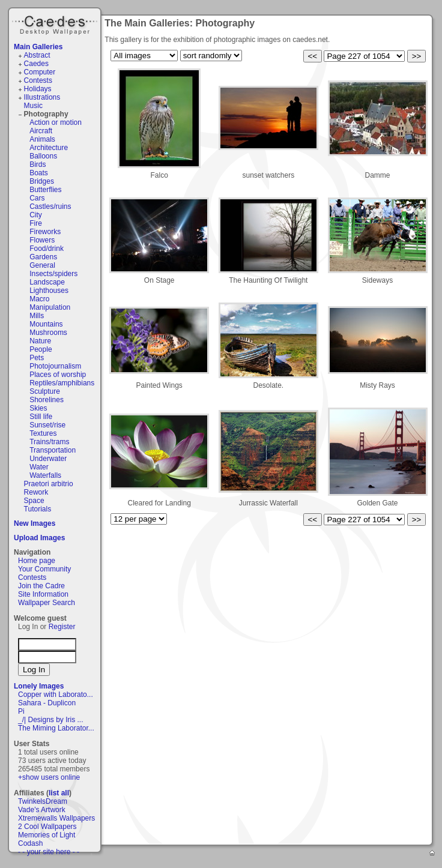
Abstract (37, 55)
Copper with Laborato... (56, 695)
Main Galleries (38, 47)
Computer (40, 72)
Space (34, 501)
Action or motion (56, 122)
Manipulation (50, 307)
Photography (46, 114)
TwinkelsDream (43, 801)
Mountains (46, 324)
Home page (37, 561)
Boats (39, 173)
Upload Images (39, 538)
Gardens (43, 257)
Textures (43, 433)
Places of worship (58, 375)
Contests (38, 80)
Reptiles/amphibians (62, 383)
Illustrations (42, 97)
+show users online (49, 777)
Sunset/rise (47, 425)
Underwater (48, 459)
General (42, 265)
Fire (36, 223)
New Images (35, 523)
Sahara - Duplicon (47, 703)
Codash (30, 843)
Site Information (43, 594)
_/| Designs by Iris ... (51, 720)
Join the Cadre (41, 586)
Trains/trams (49, 442)
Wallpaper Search (47, 603)
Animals (42, 139)
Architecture (49, 148)
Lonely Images (39, 686)
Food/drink (47, 249)
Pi (21, 711)
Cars (37, 198)
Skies (38, 408)
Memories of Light (47, 835)
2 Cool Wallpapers (47, 827)
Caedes (56, 23)
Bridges (42, 181)
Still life (41, 417)
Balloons (43, 156)
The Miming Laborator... (56, 728)
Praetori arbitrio (49, 484)
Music (33, 106)
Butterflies (45, 190)
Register (62, 627)
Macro (39, 299)
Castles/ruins (50, 206)
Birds (38, 164)
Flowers (42, 240)
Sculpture (45, 391)
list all (59, 793)
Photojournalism (55, 366)
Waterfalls (45, 475)
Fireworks (45, 232)
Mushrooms (48, 333)
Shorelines (47, 400)
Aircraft (41, 131)
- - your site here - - (49, 852)
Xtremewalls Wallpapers (56, 818)
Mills (37, 316)
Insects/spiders (53, 274)
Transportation (53, 450)
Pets (37, 358)
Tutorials (38, 509)
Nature (40, 341)
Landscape (47, 282)
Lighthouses (49, 291)
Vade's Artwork (42, 810)
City (36, 215)
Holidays (38, 89)
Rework (36, 492)
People (41, 349)
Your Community (44, 569)
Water (39, 467)
